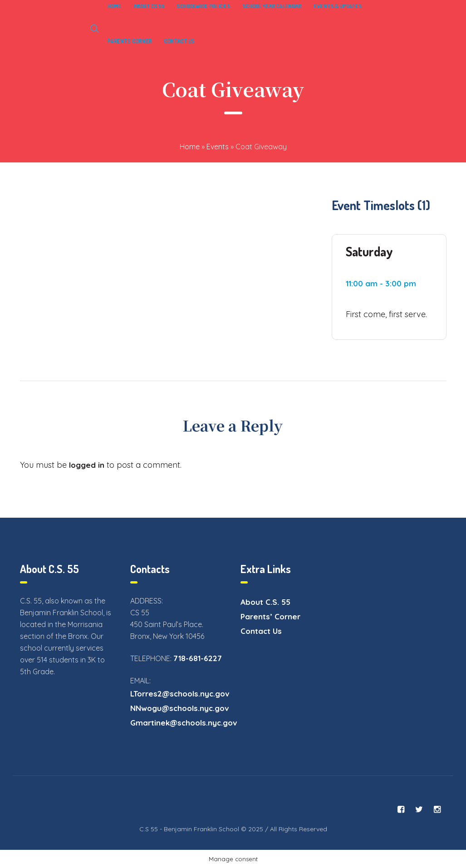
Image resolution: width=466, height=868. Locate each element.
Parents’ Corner (270, 616)
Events (218, 147)
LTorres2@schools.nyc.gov (180, 694)
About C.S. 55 (265, 602)
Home (190, 147)
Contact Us (261, 631)
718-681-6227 (198, 658)
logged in (87, 465)
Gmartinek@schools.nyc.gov (184, 723)
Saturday (369, 251)
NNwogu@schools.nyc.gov (180, 708)
